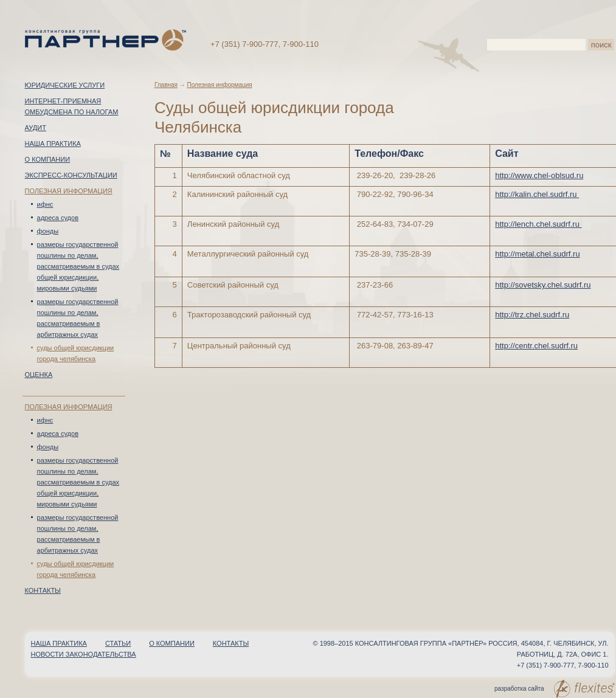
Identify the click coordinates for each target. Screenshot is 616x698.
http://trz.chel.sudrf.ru (532, 315)
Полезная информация (69, 191)
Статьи (118, 643)
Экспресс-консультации (71, 175)
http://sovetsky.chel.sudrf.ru (543, 285)
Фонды (48, 231)
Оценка (39, 375)
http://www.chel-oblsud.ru (539, 175)
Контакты (43, 590)
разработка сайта (554, 689)
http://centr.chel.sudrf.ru (536, 346)
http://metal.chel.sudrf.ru (537, 254)
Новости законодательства (84, 654)
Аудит (36, 128)
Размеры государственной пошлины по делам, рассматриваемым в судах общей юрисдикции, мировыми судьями (78, 266)
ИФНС (45, 204)
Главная (166, 85)
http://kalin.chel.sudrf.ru (537, 194)
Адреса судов (58, 218)
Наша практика (53, 143)
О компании (48, 159)
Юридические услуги (65, 85)
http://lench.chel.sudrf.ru (538, 224)
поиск (601, 45)
